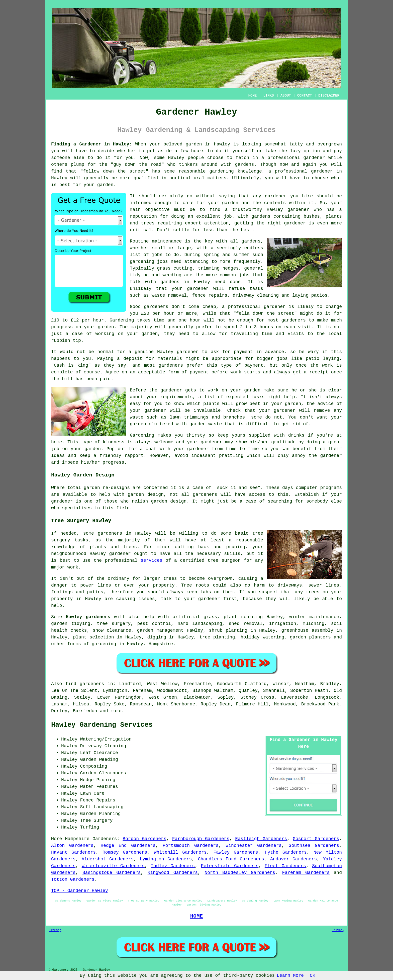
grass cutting (175, 268)
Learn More (290, 975)
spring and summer (226, 255)
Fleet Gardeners (285, 866)
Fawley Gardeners (236, 852)
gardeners (293, 320)
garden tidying (71, 624)
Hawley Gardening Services (102, 725)
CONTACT (305, 96)
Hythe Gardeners (286, 852)
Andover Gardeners (293, 859)
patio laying (322, 359)
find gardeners (85, 684)
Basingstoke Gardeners (112, 873)
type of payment (242, 365)
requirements (176, 397)
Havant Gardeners (73, 852)
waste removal (169, 295)
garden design (146, 495)
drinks (296, 435)
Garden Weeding (99, 760)
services (151, 560)
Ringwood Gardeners (173, 873)
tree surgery (114, 624)
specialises (77, 508)
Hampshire (161, 644)
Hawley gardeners (88, 617)
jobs (157, 255)
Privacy (338, 930)
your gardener (190, 289)
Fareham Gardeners (306, 873)
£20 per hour (158, 313)
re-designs (116, 488)
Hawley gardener (288, 210)
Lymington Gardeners (166, 859)
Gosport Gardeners (316, 839)
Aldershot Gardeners (108, 859)
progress (113, 462)
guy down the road (137, 165)
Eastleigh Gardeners (261, 839)
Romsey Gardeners (125, 852)
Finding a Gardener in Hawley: (91, 144)
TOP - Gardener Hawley (80, 891)
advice (326, 404)
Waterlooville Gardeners (113, 866)
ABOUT (286, 96)
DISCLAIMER (329, 96)
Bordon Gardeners (144, 839)
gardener (276, 196)
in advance (270, 352)
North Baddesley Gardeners (240, 873)
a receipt (316, 372)
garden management (160, 630)
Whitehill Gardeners (180, 852)
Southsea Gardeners (314, 846)
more (116, 711)
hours (266, 327)
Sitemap (55, 930)
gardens (170, 282)
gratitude (283, 442)
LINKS (268, 96)
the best (241, 230)
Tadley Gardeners (173, 866)
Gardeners (105, 839)
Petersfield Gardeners (230, 866)
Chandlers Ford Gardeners (231, 859)
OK (313, 975)
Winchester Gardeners (254, 846)
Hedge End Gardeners (128, 846)
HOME (253, 96)
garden (194, 144)
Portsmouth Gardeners (191, 846)
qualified (146, 178)
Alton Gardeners (72, 846)
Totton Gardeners (73, 879)
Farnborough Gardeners (201, 839)
